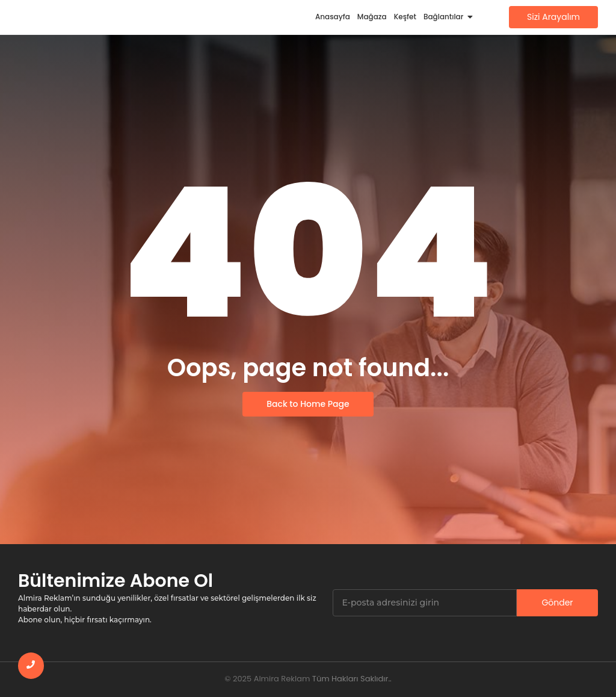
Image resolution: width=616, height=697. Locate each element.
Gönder (557, 603)
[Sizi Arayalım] (553, 17)
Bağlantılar (445, 17)
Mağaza (372, 17)
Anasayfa (333, 17)
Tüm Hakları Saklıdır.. (352, 679)
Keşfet (405, 17)
